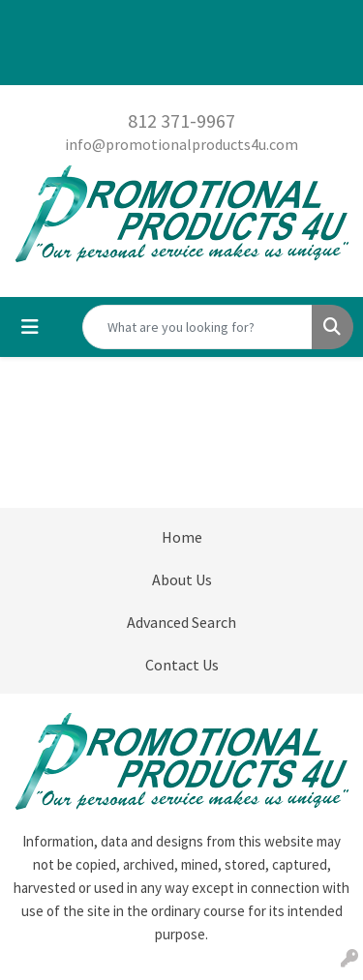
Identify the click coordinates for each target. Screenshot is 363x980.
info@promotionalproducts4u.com (181, 144)
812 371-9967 (181, 120)
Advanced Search (181, 622)
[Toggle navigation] (30, 327)
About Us (182, 579)
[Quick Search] (197, 327)
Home (182, 537)
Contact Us (182, 665)
